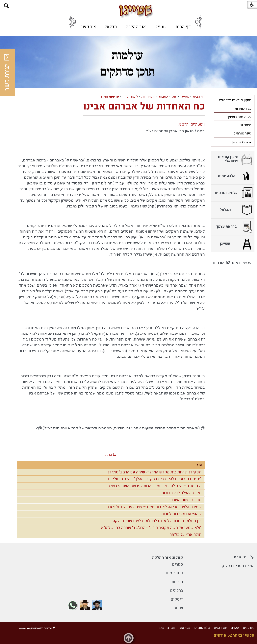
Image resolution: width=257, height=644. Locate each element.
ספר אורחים (242, 133)
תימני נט (245, 125)
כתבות (163, 96)
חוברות (177, 582)
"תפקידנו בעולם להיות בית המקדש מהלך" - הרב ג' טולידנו (155, 479)
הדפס (108, 455)
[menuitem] (183, 27)
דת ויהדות (149, 96)
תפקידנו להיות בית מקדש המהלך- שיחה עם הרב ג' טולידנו (154, 472)
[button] (6, 6)
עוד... (198, 465)
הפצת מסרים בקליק (238, 566)
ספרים (178, 564)
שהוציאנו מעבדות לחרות (181, 514)
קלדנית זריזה (244, 557)
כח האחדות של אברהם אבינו (144, 106)
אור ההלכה (136, 27)
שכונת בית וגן (242, 142)
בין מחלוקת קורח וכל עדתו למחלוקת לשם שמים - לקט (157, 521)
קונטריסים (174, 573)
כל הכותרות (243, 109)
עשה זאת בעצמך (239, 117)
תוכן (174, 96)
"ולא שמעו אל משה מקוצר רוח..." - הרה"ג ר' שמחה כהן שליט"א (151, 528)
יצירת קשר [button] (7, 72)
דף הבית (183, 27)
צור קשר (88, 27)
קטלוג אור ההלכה (168, 558)
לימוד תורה (130, 96)
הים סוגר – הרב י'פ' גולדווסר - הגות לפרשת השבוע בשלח (154, 486)
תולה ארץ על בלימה (185, 535)
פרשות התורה (109, 96)
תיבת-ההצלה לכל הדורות (181, 493)
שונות (178, 608)
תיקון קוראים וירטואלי (235, 100)
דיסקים (177, 599)
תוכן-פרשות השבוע (185, 500)
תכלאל (111, 27)
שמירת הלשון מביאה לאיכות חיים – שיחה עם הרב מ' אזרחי (153, 507)
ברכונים (177, 591)
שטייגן (161, 27)
